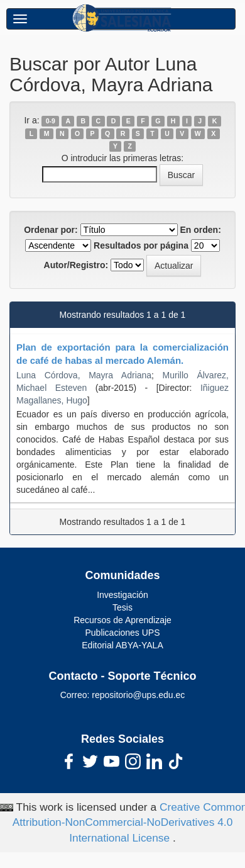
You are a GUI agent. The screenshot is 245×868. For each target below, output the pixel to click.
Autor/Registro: (76, 265)
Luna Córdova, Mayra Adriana (84, 375)
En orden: (201, 230)
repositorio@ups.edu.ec (138, 695)
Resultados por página (141, 245)
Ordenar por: (51, 230)
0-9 (51, 121)
